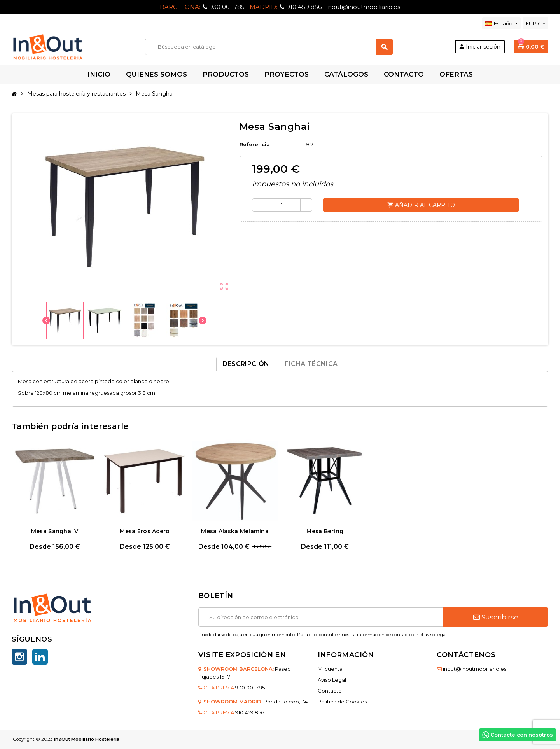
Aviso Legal (332, 680)
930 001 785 (227, 7)
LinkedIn (40, 657)
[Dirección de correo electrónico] (321, 617)
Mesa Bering (325, 531)
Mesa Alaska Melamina (235, 531)
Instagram (19, 657)
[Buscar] (269, 47)
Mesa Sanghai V (55, 531)
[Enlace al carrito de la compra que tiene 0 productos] (531, 47)
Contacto (330, 691)
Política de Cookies (342, 702)
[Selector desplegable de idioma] (501, 23)
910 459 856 (304, 7)
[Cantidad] (282, 205)
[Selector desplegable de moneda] (535, 23)
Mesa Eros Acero (145, 531)
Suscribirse (496, 617)
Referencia (255, 144)
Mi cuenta (330, 669)
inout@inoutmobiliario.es (363, 7)
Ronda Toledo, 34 (286, 702)
